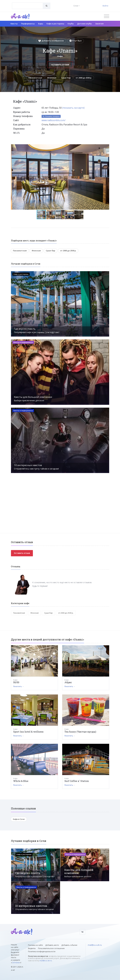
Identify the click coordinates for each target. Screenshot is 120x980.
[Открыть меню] (107, 16)
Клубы (71, 24)
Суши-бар (66, 78)
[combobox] (27, 6)
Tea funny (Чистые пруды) (80, 732)
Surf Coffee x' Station (77, 781)
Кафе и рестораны (55, 24)
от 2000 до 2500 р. (84, 78)
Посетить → (19, 686)
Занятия (99, 24)
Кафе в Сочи (19, 819)
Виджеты (32, 948)
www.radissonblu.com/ (54, 120)
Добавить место (52, 945)
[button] (107, 147)
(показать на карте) (73, 108)
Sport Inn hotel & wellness (28, 732)
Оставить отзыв (60, 65)
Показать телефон (51, 116)
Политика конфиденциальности (42, 952)
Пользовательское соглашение (51, 948)
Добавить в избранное (51, 41)
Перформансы (28, 24)
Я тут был (76, 41)
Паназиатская (35, 78)
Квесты (14, 24)
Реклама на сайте (35, 945)
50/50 (16, 682)
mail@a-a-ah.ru (46, 961)
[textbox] (27, 4)
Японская (52, 78)
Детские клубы (84, 24)
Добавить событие (69, 945)
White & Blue (21, 781)
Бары (41, 24)
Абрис (68, 682)
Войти (105, 6)
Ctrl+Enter (16, 963)
